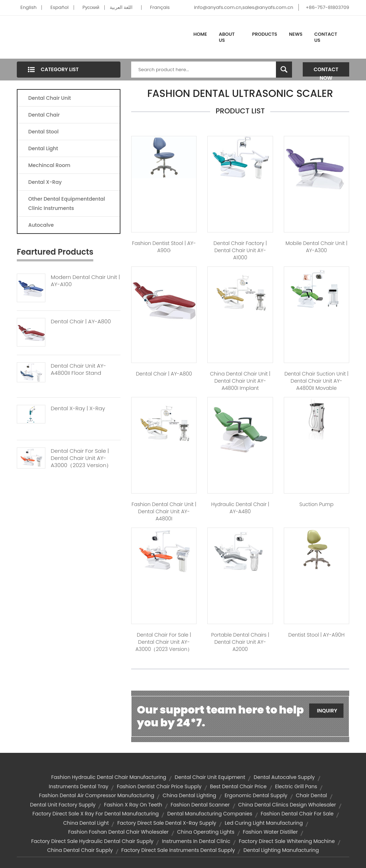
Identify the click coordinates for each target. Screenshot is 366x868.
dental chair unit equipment (210, 777)
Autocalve (41, 225)
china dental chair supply (80, 850)
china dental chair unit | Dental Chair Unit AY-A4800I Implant (240, 381)
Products (264, 34)
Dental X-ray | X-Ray (78, 408)
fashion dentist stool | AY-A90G (164, 247)
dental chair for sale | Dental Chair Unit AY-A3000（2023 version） (164, 642)
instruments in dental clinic (196, 841)
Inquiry (327, 711)
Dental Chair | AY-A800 (81, 322)
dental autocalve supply (284, 777)
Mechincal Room (49, 165)
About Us (227, 37)
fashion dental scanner (200, 805)
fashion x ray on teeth (133, 805)
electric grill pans (296, 786)
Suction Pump (316, 504)
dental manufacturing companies (210, 814)
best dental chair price (238, 786)
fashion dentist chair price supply (159, 786)
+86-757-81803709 (327, 7)
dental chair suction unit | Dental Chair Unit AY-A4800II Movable (316, 381)
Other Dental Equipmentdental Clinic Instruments (67, 203)
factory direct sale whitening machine (287, 841)
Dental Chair (44, 115)
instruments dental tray (79, 786)
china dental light (86, 823)
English (28, 7)
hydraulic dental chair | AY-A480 (240, 508)
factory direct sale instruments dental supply (178, 850)
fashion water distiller (271, 832)
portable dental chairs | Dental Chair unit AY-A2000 (240, 642)
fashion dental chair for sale (297, 814)
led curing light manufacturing (264, 823)
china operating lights (206, 832)
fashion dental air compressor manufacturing (97, 795)
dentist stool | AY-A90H (316, 635)
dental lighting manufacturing (281, 850)
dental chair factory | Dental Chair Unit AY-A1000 (240, 250)
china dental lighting (189, 795)
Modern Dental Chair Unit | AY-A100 (85, 281)
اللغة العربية (121, 7)
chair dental (311, 795)
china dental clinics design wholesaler (287, 805)
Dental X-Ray (45, 182)
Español (60, 7)
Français (160, 7)
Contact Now (326, 71)
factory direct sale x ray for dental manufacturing (96, 814)
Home (200, 34)
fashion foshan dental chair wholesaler (118, 832)
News (296, 34)
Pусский (91, 7)
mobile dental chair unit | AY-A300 (316, 247)
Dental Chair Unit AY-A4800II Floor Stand (78, 369)
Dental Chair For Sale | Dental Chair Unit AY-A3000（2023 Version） (81, 458)
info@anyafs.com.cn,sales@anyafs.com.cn (244, 7)
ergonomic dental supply (256, 795)
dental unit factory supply (63, 805)
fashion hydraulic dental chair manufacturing (109, 777)
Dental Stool (43, 132)
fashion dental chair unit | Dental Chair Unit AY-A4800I (164, 511)
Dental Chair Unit (50, 98)
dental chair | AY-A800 (164, 374)
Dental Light (43, 148)
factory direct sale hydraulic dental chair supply (92, 841)
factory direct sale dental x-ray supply (167, 823)
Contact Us (326, 37)
